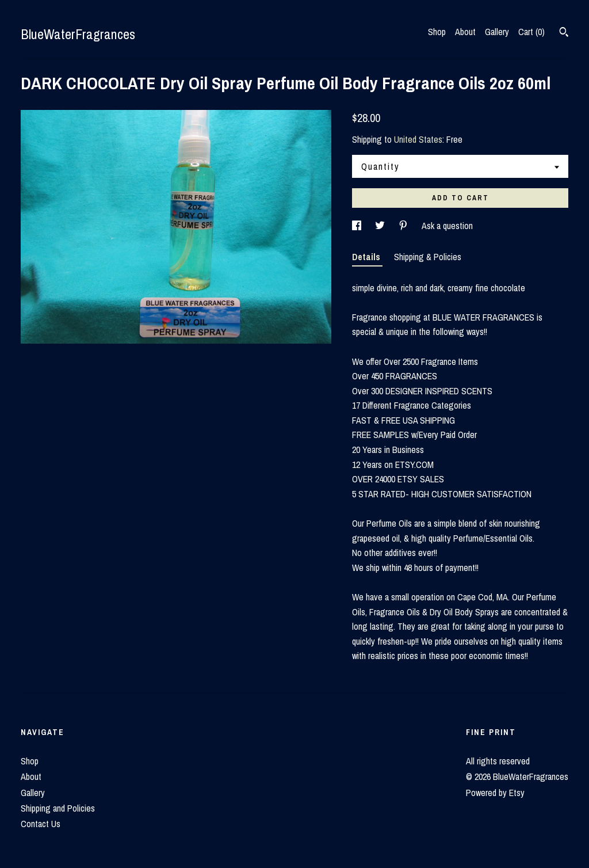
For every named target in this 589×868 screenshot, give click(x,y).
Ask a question (447, 226)
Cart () (531, 32)
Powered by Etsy (495, 793)
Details (367, 257)
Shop (437, 32)
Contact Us (41, 824)
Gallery (497, 32)
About (465, 32)
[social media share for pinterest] (404, 226)
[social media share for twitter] (381, 226)
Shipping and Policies (58, 808)
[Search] (564, 33)
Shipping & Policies (428, 257)
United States (418, 139)
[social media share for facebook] (358, 226)
